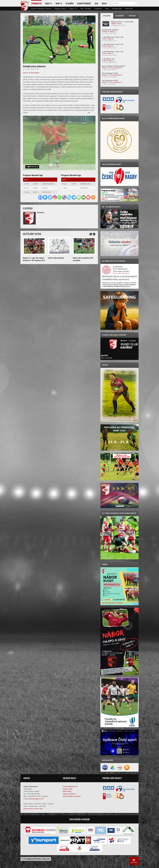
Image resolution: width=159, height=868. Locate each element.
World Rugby (67, 791)
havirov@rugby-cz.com (36, 799)
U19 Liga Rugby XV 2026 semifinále (113, 66)
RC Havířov (70, 4)
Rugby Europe (68, 789)
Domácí (25, 73)
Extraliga (105, 32)
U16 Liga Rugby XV (116, 75)
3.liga (104, 53)
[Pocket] (88, 191)
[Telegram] (74, 191)
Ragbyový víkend (60, 9)
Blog (96, 4)
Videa (107, 9)
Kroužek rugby (117, 9)
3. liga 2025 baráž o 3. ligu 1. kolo (113, 52)
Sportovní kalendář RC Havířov (41, 9)
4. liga (104, 61)
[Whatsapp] (60, 191)
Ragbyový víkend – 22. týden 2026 (122, 22)
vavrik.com (46, 859)
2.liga (104, 46)
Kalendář (120, 16)
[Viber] (64, 191)
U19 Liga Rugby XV (116, 68)
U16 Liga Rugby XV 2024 (110, 73)
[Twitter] (50, 191)
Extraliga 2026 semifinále (110, 30)
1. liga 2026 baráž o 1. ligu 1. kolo (113, 37)
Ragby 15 (59, 4)
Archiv (104, 4)
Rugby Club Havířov (34, 859)
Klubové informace (84, 4)
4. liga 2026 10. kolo (108, 59)
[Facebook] (40, 191)
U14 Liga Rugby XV (116, 82)
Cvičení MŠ (129, 9)
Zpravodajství (36, 4)
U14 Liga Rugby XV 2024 (110, 81)
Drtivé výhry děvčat (56, 252)
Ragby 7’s (49, 4)
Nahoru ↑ (134, 861)
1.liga (104, 39)
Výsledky (107, 16)
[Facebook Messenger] (45, 191)
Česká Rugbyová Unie (70, 787)
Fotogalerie (98, 9)
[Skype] (69, 191)
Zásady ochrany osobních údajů (33, 809)
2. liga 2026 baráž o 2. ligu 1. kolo (113, 44)
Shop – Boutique (86, 9)
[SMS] (79, 191)
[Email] (83, 191)
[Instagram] (55, 191)
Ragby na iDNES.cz (69, 794)
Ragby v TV (73, 9)
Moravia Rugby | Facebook (72, 796)
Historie (132, 16)
